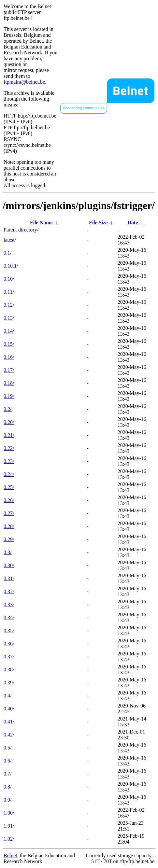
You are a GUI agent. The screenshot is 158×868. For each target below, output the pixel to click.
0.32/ (9, 591)
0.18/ (9, 383)
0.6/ (7, 761)
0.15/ (9, 344)
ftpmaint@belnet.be (24, 82)
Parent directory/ (21, 230)
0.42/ (9, 735)
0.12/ (9, 305)
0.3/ (7, 552)
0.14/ (9, 331)
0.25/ (9, 487)
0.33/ (9, 604)
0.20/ (9, 422)
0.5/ (7, 748)
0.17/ (9, 370)
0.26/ (9, 500)
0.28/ (9, 526)
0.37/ (9, 657)
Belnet (10, 855)
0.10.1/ (11, 266)
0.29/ (9, 539)
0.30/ (9, 565)
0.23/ (9, 461)
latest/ (10, 240)
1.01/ (9, 826)
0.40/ (9, 709)
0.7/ (7, 774)
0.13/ (9, 318)
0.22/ (9, 448)
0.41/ (9, 722)
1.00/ (9, 813)
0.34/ (9, 617)
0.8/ (7, 787)
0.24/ (9, 474)
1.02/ (9, 839)
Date (133, 223)
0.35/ (9, 630)
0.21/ (9, 435)
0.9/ (7, 800)
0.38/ (9, 670)
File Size (98, 223)
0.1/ (7, 253)
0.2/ (7, 409)
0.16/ (9, 357)
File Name (41, 223)
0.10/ (9, 279)
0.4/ (7, 696)
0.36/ (9, 644)
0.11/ (9, 292)
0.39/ (9, 683)
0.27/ (9, 513)
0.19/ (9, 396)
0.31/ (9, 578)
